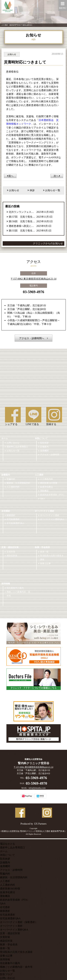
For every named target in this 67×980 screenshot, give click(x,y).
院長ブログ (6, 974)
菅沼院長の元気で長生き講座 (52, 558)
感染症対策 (12, 556)
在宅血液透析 (13, 519)
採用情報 (6, 584)
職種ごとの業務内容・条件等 (18, 594)
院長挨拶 (44, 443)
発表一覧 (44, 552)
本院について (41, 438)
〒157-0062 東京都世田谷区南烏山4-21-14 (34, 279)
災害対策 (11, 552)
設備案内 (44, 447)
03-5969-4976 (33, 292)
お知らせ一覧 (53, 190)
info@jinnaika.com (37, 788)
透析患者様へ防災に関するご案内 (22, 226)
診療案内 (6, 475)
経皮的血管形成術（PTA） (53, 495)
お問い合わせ (13, 443)
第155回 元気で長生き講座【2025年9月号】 (22, 231)
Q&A (42, 499)
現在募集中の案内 (15, 588)
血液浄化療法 (46, 487)
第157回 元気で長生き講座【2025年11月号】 (22, 217)
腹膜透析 (11, 515)
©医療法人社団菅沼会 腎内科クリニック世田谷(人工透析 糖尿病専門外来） (33, 831)
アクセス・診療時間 (50, 455)
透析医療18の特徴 (49, 483)
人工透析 (39, 475)
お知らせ (14, 190)
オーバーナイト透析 (44, 511)
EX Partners (40, 824)
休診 (32, 190)
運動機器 (44, 491)
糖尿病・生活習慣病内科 (18, 483)
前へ (10, 176)
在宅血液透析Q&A (15, 523)
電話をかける (8, 844)
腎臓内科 (11, 479)
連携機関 (44, 451)
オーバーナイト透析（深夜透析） (19, 922)
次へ (57, 176)
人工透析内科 (13, 487)
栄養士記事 (45, 563)
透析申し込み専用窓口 (17, 447)
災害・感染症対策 (10, 547)
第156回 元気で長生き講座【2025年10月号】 (22, 221)
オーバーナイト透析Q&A (52, 519)
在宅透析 (6, 511)
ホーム (5, 438)
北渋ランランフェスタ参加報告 (22, 212)
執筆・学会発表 (42, 547)
